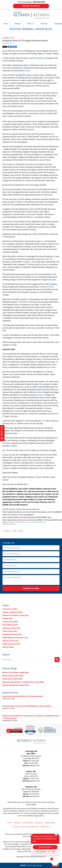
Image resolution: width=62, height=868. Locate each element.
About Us (31, 24)
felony (51, 287)
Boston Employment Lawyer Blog (16, 685)
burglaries (41, 58)
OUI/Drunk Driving (12, 634)
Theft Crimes (43, 522)
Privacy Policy (28, 823)
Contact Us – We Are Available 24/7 (26, 827)
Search (57, 660)
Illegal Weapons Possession (24, 522)
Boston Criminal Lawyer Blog (31, 15)
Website (18, 24)
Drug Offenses (12, 522)
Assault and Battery (12, 612)
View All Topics (8, 647)
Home (6, 24)
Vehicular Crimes (11, 628)
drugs (28, 70)
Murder (35, 522)
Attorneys (44, 24)
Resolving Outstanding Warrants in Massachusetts (23, 696)
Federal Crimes (10, 641)
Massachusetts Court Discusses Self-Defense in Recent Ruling (27, 706)
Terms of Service (29, 837)
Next (21, 531)
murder (53, 367)
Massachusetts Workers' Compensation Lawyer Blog (23, 682)
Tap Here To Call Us (31, 6)
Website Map (50, 823)
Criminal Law (10, 609)
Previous (6, 531)
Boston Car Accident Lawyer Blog (15, 672)
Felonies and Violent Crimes (15, 615)
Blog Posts (45, 827)
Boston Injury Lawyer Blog (13, 676)
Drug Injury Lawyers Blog (12, 679)
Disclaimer (39, 823)
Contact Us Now (31, 588)
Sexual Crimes (10, 622)
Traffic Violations (11, 644)
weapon (41, 395)
